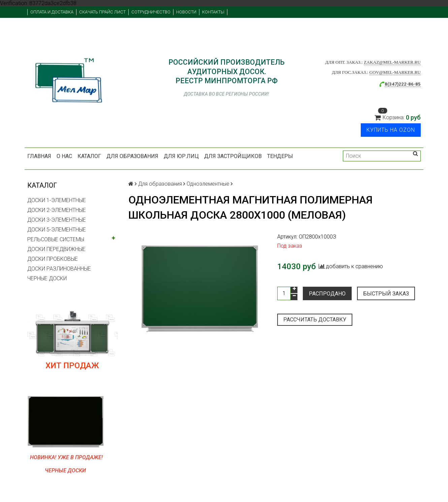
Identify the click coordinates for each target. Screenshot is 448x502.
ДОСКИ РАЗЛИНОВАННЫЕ (59, 269)
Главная (39, 156)
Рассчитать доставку (315, 320)
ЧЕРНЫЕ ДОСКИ (47, 278)
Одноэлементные (208, 184)
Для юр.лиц (181, 156)
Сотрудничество (151, 12)
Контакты (213, 12)
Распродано (327, 294)
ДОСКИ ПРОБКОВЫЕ (53, 259)
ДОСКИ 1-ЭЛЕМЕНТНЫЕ (57, 200)
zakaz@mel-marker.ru (392, 62)
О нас (64, 156)
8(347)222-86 (399, 84)
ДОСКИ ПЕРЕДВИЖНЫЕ (56, 249)
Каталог (89, 156)
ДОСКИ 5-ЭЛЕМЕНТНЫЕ (57, 230)
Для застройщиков (233, 156)
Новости (186, 12)
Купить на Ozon (391, 130)
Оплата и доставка (52, 12)
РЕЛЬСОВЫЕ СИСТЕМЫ (56, 239)
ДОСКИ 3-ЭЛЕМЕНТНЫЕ (57, 220)
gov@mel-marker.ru (395, 72)
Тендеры (280, 156)
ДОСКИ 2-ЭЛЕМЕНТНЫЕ (57, 210)
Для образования (132, 156)
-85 (417, 84)
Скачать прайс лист (102, 12)
